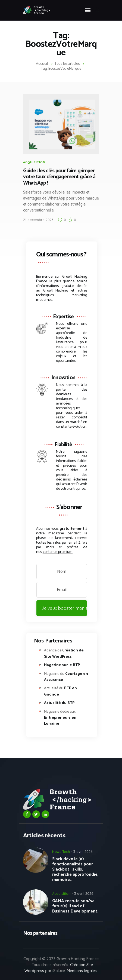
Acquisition (34, 162)
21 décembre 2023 (38, 220)
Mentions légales (82, 971)
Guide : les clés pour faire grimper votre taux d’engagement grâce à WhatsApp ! (59, 177)
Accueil (42, 64)
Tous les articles (67, 64)
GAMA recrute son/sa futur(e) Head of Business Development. (75, 906)
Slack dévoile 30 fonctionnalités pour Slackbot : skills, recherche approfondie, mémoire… (75, 869)
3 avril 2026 (83, 852)
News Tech (61, 852)
